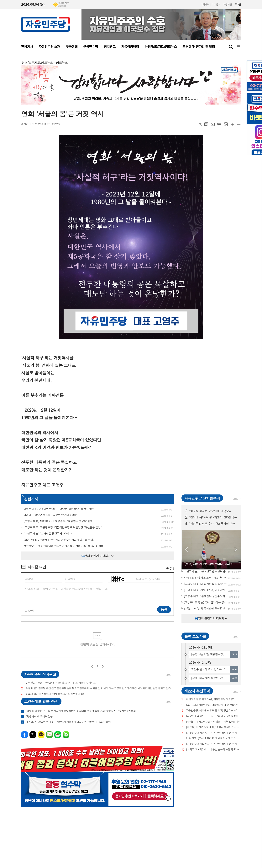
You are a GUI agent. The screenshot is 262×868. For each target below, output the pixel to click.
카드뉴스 (62, 63)
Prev (186, 549)
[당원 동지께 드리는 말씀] (40, 716)
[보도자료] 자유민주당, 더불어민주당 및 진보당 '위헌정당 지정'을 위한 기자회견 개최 (213, 705)
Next (236, 549)
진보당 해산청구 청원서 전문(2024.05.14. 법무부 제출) (55, 694)
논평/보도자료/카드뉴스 (37, 63)
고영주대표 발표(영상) (41, 701)
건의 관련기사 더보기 (98, 556)
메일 (213, 124)
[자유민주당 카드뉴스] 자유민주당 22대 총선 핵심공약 (213, 744)
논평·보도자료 (195, 636)
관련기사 (31, 499)
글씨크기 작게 (239, 124)
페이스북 (25, 735)
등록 (164, 609)
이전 (92, 666)
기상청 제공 (62, 6)
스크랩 (226, 124)
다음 (103, 666)
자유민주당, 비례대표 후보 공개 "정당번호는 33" (212, 711)
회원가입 (228, 5)
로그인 (238, 5)
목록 (206, 124)
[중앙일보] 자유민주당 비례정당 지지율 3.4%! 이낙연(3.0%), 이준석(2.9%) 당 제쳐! (213, 722)
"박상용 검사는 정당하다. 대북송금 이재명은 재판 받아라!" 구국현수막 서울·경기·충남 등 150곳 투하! (213, 511)
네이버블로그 (49, 735)
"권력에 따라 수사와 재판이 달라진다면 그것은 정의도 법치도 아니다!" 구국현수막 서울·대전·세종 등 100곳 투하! (213, 517)
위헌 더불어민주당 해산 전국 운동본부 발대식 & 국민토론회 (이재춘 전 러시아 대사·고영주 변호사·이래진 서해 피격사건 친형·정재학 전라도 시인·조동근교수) (100, 688)
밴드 (66, 735)
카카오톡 (41, 735)
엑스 (33, 735)
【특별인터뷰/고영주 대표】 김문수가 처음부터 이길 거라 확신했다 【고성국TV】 (69, 722)
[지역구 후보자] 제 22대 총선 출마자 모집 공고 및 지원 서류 (213, 749)
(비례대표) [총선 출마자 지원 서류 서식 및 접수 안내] (213, 738)
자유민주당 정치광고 (40, 674)
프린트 (219, 124)
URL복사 (200, 124)
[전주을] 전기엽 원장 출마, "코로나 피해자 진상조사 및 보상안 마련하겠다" (213, 727)
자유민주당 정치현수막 (202, 498)
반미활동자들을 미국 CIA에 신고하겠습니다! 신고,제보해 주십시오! (61, 683)
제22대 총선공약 (197, 691)
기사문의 (216, 5)
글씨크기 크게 (232, 124)
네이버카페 (58, 735)
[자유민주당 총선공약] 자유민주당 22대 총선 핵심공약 (213, 733)
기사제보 (205, 5)
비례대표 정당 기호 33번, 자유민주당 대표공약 (211, 699)
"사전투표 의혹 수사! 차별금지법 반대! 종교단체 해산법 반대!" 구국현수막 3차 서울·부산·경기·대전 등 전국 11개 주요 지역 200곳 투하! (213, 524)
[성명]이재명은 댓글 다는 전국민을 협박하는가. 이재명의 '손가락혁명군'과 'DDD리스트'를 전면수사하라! (81, 711)
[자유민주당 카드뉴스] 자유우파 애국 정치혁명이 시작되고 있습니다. (213, 716)
